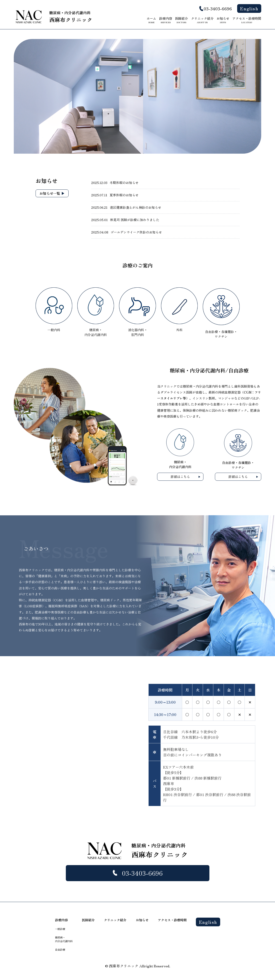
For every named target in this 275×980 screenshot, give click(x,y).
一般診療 (60, 929)
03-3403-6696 (218, 8)
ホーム (151, 20)
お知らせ (223, 20)
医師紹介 (181, 20)
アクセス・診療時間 (247, 20)
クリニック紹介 (202, 20)
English (249, 8)
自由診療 (60, 949)
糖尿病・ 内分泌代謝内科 (64, 939)
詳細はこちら (180, 477)
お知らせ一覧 (50, 193)
